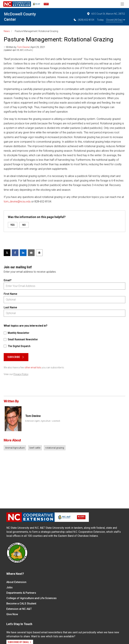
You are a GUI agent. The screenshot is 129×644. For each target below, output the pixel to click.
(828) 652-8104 (84, 20)
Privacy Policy (21, 374)
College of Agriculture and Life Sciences (31, 598)
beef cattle (35, 448)
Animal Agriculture (15, 448)
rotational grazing (55, 448)
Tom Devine (23, 47)
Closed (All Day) (115, 20)
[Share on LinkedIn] (23, 253)
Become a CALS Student (21, 604)
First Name (10, 294)
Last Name (10, 307)
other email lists (33, 367)
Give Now (12, 614)
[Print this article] (39, 253)
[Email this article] (31, 253)
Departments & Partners (21, 593)
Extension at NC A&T (19, 609)
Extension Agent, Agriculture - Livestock (43, 421)
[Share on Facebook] (15, 253)
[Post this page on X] (7, 253)
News (7, 31)
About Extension (16, 582)
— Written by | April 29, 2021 (24, 47)
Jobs (9, 587)
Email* (8, 280)
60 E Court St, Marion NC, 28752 (106, 14)
